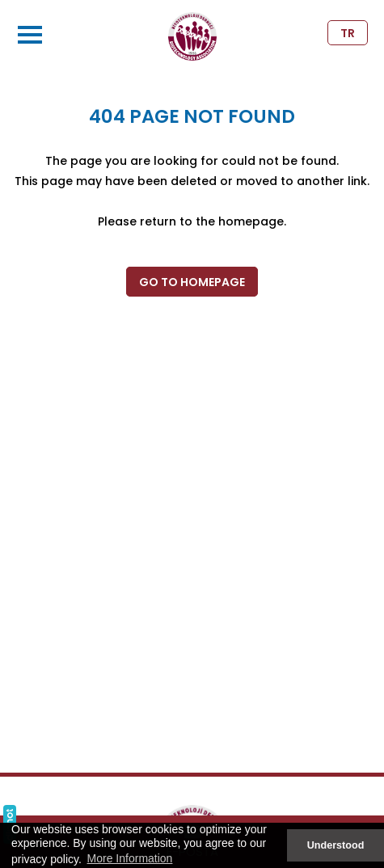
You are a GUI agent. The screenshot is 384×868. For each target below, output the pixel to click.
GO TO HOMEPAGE (192, 282)
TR (348, 33)
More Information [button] (130, 858)
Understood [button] (336, 845)
